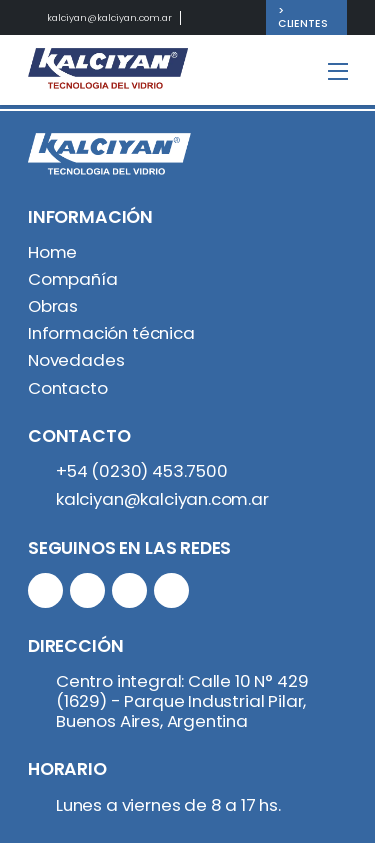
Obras (53, 306)
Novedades (76, 360)
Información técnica (111, 333)
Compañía (73, 279)
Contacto (68, 388)
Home (52, 252)
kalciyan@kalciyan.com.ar (109, 17)
